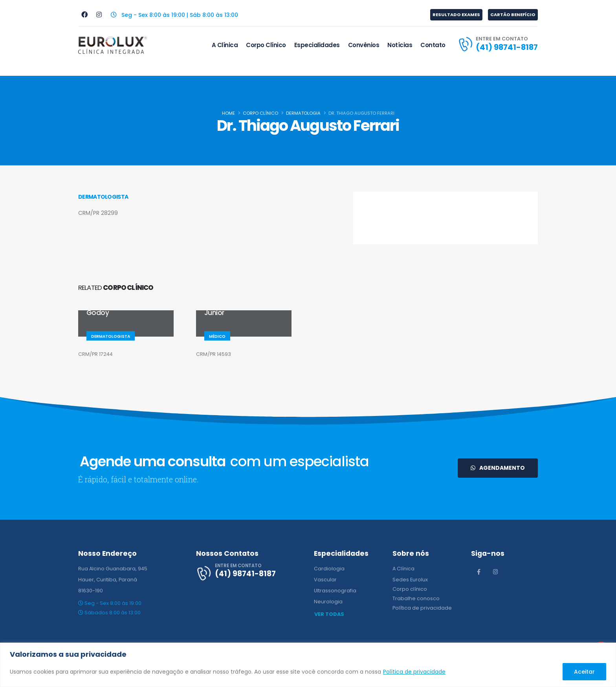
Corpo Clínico (266, 45)
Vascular (325, 580)
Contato (433, 45)
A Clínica (225, 45)
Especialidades (317, 45)
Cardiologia (329, 569)
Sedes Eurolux (410, 580)
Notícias (400, 45)
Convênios (364, 45)
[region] (308, 665)
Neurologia (328, 602)
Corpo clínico (410, 589)
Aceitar (584, 672)
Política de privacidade (414, 672)
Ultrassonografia (335, 591)
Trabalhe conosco (416, 598)
